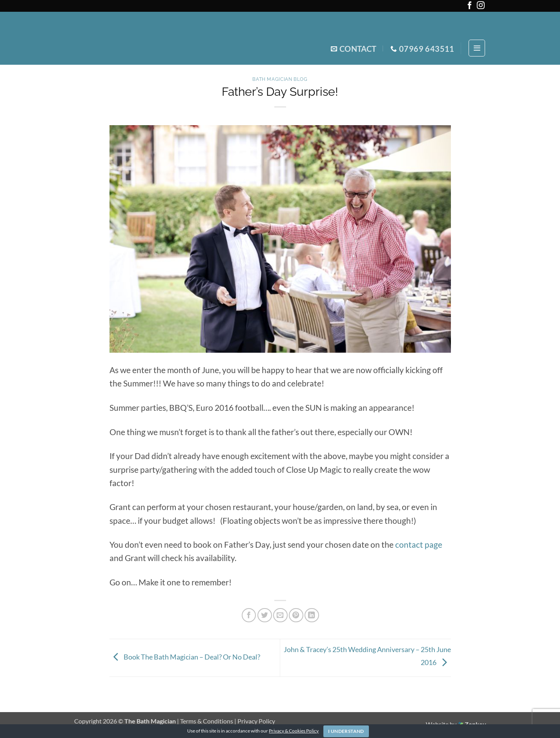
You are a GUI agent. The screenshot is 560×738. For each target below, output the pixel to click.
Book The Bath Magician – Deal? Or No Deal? (185, 657)
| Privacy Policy (255, 721)
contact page (418, 545)
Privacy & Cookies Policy (294, 731)
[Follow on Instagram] (481, 7)
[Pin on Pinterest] (296, 615)
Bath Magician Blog (280, 79)
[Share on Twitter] (265, 615)
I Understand (346, 731)
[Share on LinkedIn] (312, 615)
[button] (477, 48)
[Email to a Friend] (280, 615)
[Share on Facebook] (249, 615)
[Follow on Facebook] (470, 7)
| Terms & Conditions (206, 721)
